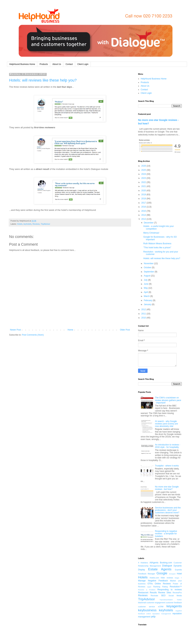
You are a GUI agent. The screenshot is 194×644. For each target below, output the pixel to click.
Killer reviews (167, 578)
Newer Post (15, 330)
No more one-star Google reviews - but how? (167, 488)
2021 (144, 186)
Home (70, 330)
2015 (144, 211)
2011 (144, 314)
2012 (144, 309)
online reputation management (159, 614)
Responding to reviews (170, 590)
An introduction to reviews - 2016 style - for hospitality (168, 446)
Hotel (179, 574)
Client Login (83, 64)
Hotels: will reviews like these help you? (43, 80)
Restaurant (143, 593)
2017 (144, 203)
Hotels (20, 224)
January (148, 304)
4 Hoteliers (143, 563)
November (149, 263)
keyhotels (27, 224)
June (146, 284)
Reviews (36, 224)
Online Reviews (163, 584)
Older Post (125, 330)
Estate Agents (160, 569)
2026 (144, 166)
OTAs (150, 584)
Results (153, 593)
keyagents (174, 606)
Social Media (175, 596)
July (146, 280)
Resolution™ (176, 587)
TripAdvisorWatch (166, 600)
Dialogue (167, 566)
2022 (144, 182)
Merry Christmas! (151, 233)
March (147, 296)
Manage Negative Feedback (153, 581)
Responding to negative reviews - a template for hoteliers (166, 534)
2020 (144, 191)
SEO (163, 596)
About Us (57, 64)
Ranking (157, 587)
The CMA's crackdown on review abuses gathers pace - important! (168, 400)
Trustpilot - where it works (167, 466)
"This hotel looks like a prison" (157, 248)
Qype (149, 587)
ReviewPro (177, 593)
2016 (144, 207)
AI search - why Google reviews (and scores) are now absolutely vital (166, 424)
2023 (144, 178)
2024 (144, 174)
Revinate (154, 596)
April (146, 292)
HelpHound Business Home (22, 64)
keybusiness (147, 610)
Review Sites (165, 593)
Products (44, 64)
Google (162, 573)
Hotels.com (154, 578)
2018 (144, 199)
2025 (144, 170)
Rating (165, 587)
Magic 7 (178, 578)
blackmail (142, 603)
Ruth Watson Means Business (157, 244)
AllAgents (154, 563)
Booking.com (166, 563)
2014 (144, 215)
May (146, 288)
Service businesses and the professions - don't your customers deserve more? (168, 510)
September (149, 272)
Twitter (179, 600)
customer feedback (174, 603)
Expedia (178, 570)
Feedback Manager (147, 574)
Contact (69, 64)
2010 (144, 318)
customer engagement (156, 603)
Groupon (172, 574)
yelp (153, 617)
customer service (146, 607)
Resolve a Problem (147, 590)
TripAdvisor (45, 224)
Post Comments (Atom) (33, 335)
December (149, 223)
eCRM (161, 607)
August (147, 276)
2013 (144, 219)
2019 (144, 195)
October (148, 268)
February (148, 300)
